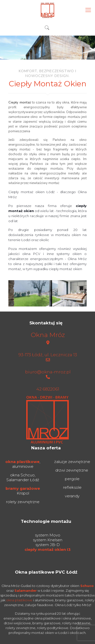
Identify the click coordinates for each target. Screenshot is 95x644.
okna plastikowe (22, 462)
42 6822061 (48, 389)
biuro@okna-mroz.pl (48, 372)
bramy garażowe (23, 488)
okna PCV (31, 254)
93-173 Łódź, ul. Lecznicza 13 (48, 355)
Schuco (87, 586)
